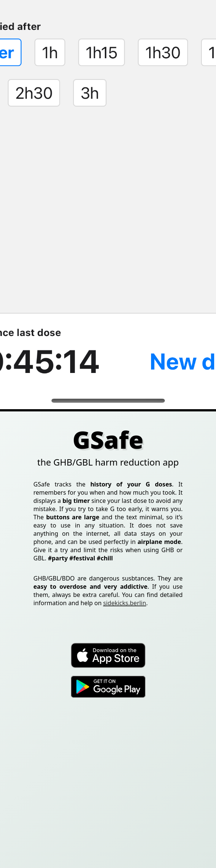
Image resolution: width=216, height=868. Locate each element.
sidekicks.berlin (125, 603)
